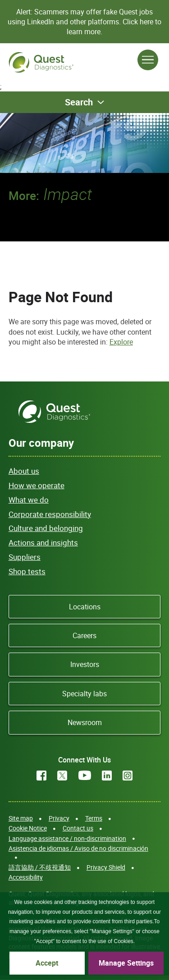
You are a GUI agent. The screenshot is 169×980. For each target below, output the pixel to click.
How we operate (37, 485)
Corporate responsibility (50, 514)
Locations (85, 607)
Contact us (78, 828)
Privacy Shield (106, 867)
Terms (94, 818)
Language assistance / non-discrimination (67, 838)
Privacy (59, 818)
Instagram (128, 776)
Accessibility (26, 877)
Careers (84, 635)
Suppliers (25, 557)
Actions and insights (43, 542)
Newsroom (85, 722)
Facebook (41, 776)
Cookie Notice (28, 828)
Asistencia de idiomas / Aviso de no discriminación (78, 848)
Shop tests (27, 571)
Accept (47, 963)
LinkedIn (107, 776)
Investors (85, 664)
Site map (21, 818)
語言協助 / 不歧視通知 (40, 867)
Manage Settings (126, 963)
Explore (121, 342)
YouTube (85, 776)
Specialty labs (84, 694)
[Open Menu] (148, 60)
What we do (29, 500)
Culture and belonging (46, 528)
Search (79, 102)
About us (24, 471)
